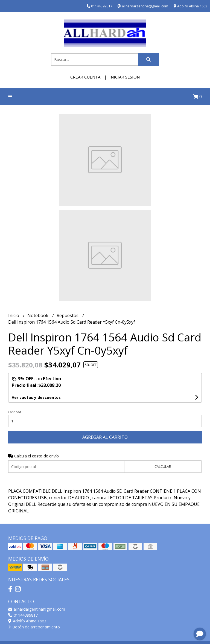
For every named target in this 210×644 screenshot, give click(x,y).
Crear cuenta (85, 77)
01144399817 (23, 615)
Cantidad (15, 412)
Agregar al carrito (105, 437)
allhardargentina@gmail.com (37, 609)
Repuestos (68, 315)
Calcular (163, 466)
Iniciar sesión (125, 77)
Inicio (14, 315)
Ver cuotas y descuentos (36, 397)
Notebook (38, 315)
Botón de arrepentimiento (34, 627)
